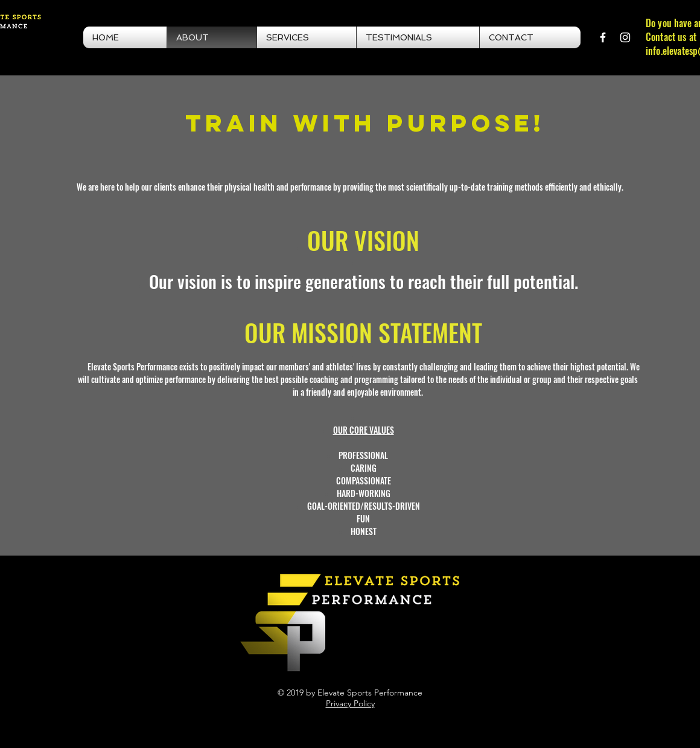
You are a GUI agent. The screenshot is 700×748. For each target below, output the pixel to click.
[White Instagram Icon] (625, 37)
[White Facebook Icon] (603, 37)
